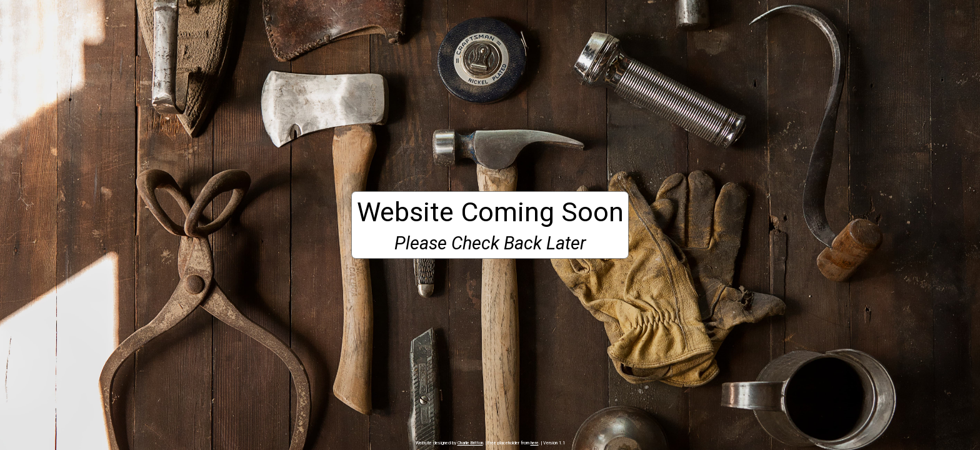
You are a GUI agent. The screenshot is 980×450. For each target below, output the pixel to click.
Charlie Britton (470, 443)
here (535, 443)
